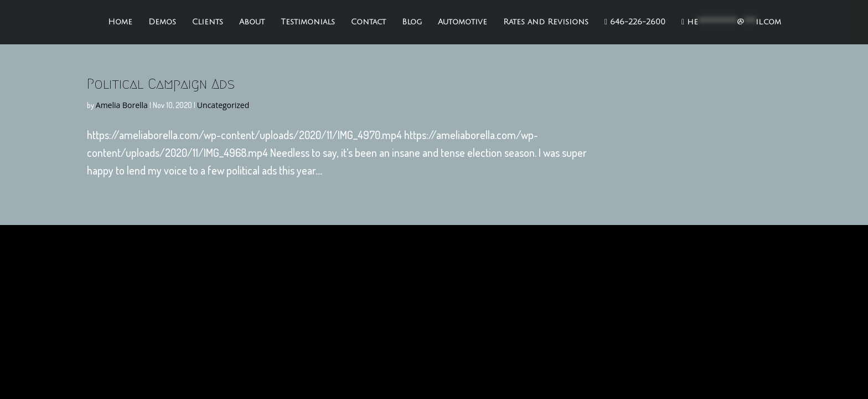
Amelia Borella (122, 105)
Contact (368, 22)
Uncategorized (223, 105)
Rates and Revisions (546, 22)
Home (120, 22)
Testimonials (308, 22)
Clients (208, 22)
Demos (162, 22)
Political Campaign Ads (161, 84)
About (252, 22)
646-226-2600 (635, 22)
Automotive (463, 22)
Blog (412, 22)
